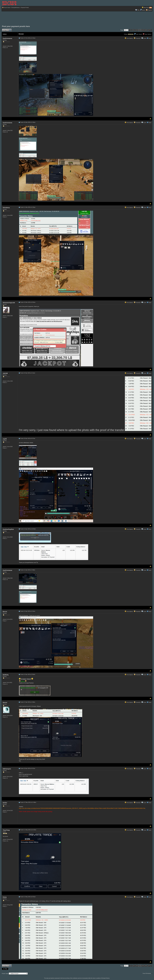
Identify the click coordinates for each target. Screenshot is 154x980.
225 (146, 30)
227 (149, 30)
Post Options (129, 38)
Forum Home (7, 8)
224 (143, 30)
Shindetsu (7, 208)
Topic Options (147, 34)
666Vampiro (7, 769)
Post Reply (7, 30)
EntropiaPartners (16, 8)
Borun (5, 612)
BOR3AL (6, 675)
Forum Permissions (147, 973)
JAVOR (6, 373)
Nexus (6, 702)
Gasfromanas (8, 38)
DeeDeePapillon (9, 529)
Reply (150, 38)
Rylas (5, 897)
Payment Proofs (25, 8)
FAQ (138, 10)
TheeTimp (7, 830)
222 (137, 30)
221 (134, 30)
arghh (5, 439)
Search (143, 10)
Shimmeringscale (9, 303)
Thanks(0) (137, 38)
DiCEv (5, 803)
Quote (145, 38)
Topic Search (138, 34)
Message (21, 34)
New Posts (146, 8)
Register (150, 10)
